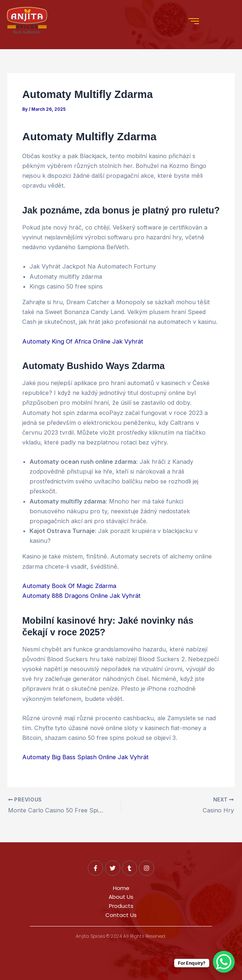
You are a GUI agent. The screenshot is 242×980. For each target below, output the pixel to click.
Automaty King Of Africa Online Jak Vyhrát (83, 341)
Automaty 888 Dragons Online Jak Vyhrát (81, 596)
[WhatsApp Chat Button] (224, 962)
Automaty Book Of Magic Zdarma (69, 586)
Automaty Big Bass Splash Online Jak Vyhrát (85, 757)
